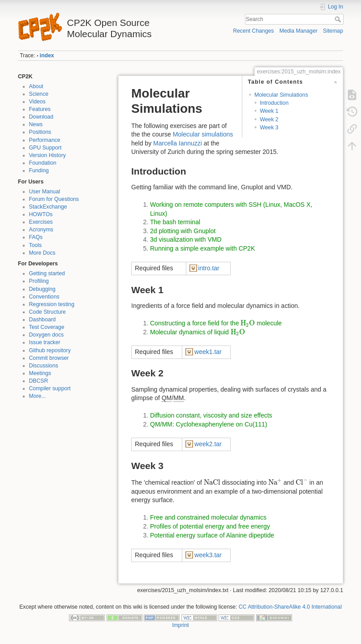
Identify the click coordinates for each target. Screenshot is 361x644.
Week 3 (269, 128)
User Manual (45, 192)
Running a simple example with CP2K (202, 248)
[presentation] (248, 323)
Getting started (47, 273)
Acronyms (41, 230)
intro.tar (208, 268)
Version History (47, 155)
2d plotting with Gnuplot (183, 231)
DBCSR (39, 381)
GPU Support (45, 148)
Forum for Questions (54, 199)
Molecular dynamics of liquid (198, 332)
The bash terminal (175, 222)
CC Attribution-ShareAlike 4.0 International (290, 607)
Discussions (44, 366)
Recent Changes (253, 31)
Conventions (44, 297)
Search (339, 19)
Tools (36, 245)
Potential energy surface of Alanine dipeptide (212, 535)
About (36, 86)
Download (41, 117)
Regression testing (52, 304)
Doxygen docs (47, 335)
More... (38, 396)
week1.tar (208, 352)
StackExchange (48, 207)
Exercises (41, 222)
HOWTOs (41, 214)
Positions (40, 132)
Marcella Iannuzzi (178, 143)
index (47, 55)
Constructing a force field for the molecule (216, 323)
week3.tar (208, 555)
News (36, 124)
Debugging (42, 289)
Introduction (274, 103)
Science (39, 94)
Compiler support (50, 388)
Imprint (180, 625)
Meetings (40, 373)
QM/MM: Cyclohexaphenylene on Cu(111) (208, 424)
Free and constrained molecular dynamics (208, 517)
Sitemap (333, 31)
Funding (39, 171)
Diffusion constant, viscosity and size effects (211, 415)
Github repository (50, 350)
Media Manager (299, 31)
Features (40, 109)
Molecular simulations (203, 134)
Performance (45, 140)
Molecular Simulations (281, 95)
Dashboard (43, 320)
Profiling (39, 281)
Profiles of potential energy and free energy (210, 526)
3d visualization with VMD (186, 239)
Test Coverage (47, 327)
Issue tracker (45, 342)
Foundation (43, 163)
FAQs (36, 237)
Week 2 (269, 119)
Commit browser (49, 358)
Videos (37, 102)
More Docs (42, 253)
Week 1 (269, 111)
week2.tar (208, 444)
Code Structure (47, 312)
